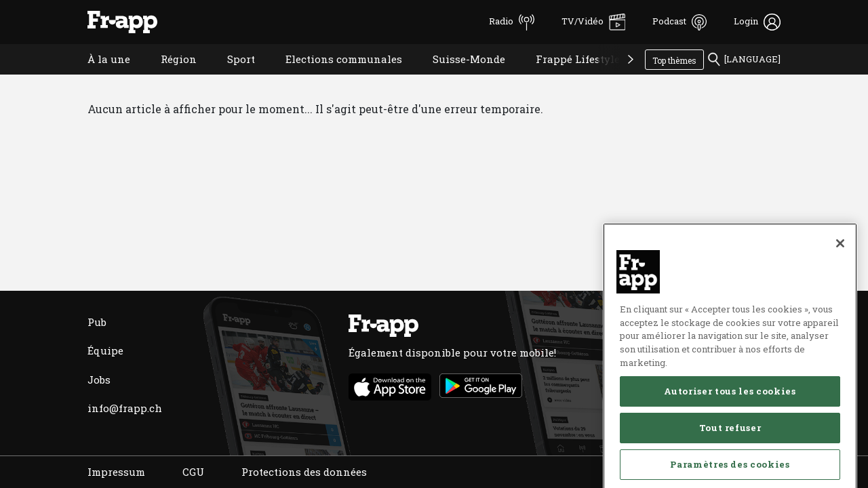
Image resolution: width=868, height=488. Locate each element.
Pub (97, 322)
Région (169, 76)
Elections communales (334, 76)
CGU (193, 472)
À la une (99, 76)
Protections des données (304, 472)
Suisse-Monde (459, 76)
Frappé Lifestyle (568, 76)
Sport (231, 76)
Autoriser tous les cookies (730, 458)
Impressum (116, 472)
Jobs (99, 380)
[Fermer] (840, 310)
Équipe (105, 350)
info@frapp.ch (125, 408)
